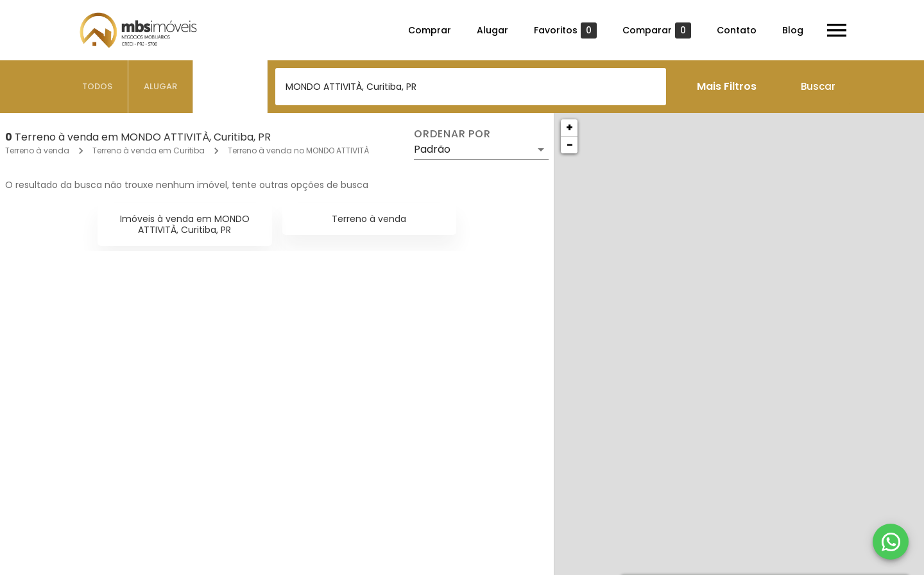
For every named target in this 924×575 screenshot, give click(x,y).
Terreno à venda (37, 150)
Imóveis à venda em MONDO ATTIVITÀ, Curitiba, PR (185, 224)
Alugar (492, 30)
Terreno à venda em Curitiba (149, 150)
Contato (737, 30)
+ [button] (569, 127)
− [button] (570, 145)
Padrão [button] (432, 149)
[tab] (98, 87)
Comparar (657, 30)
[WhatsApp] (891, 542)
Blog (793, 30)
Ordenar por (452, 134)
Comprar (430, 30)
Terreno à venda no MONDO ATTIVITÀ (298, 150)
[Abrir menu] (837, 30)
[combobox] (471, 87)
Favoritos (565, 30)
